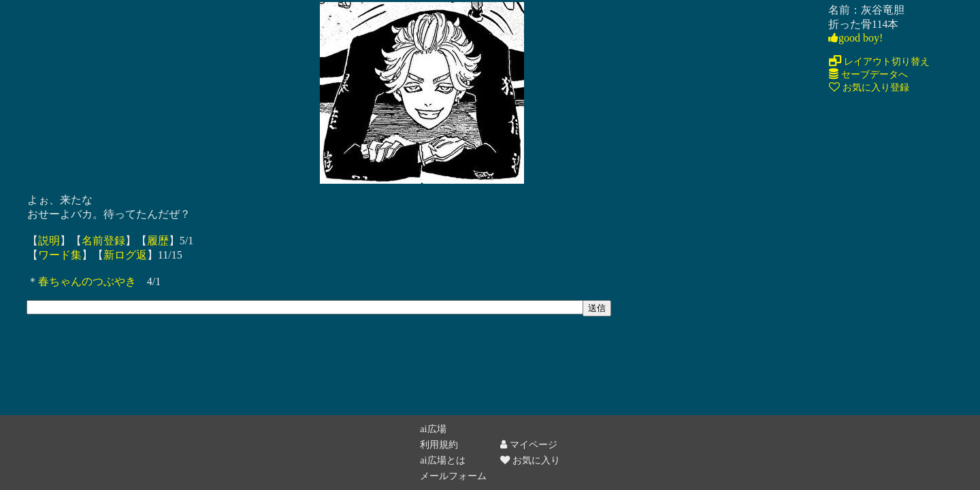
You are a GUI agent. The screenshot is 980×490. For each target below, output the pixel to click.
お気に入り (530, 460)
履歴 (158, 241)
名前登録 (103, 241)
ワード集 (60, 255)
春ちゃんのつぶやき (87, 281)
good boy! (855, 38)
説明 (49, 241)
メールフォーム (453, 476)
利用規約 (439, 444)
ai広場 (433, 429)
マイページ (529, 444)
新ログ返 (125, 255)
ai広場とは (442, 460)
